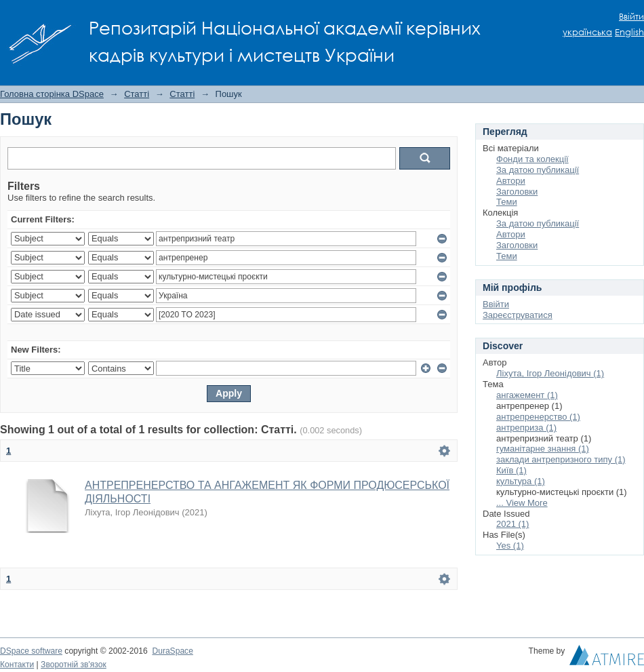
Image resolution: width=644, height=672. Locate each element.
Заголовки (517, 192)
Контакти (17, 665)
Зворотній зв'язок (74, 665)
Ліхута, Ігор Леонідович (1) (550, 373)
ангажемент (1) (527, 395)
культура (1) (521, 481)
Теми (507, 202)
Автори (511, 181)
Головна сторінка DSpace (52, 94)
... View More (522, 503)
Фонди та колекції (532, 159)
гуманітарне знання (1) (543, 449)
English (629, 32)
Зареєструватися (518, 315)
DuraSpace (172, 651)
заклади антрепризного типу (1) (561, 459)
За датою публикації (538, 170)
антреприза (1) (526, 428)
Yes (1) (510, 546)
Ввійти (631, 17)
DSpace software (31, 651)
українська (587, 32)
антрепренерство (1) (538, 417)
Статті (137, 94)
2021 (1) (512, 524)
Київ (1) (511, 470)
